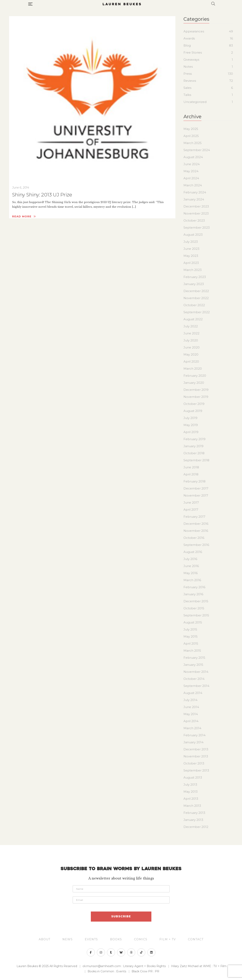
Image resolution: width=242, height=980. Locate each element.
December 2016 (196, 524)
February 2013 (194, 813)
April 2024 (191, 178)
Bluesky (121, 952)
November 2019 (196, 397)
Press (188, 74)
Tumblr (111, 952)
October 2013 (194, 763)
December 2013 (196, 749)
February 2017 (194, 517)
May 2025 (191, 129)
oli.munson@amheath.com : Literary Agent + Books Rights (124, 966)
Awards (189, 38)
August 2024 (193, 157)
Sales (187, 88)
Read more (24, 216)
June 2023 (191, 249)
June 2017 (191, 502)
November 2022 (196, 298)
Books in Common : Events (107, 971)
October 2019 (194, 404)
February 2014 (194, 735)
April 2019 (191, 432)
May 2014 (191, 714)
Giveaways (191, 60)
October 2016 (194, 538)
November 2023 (196, 213)
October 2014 (194, 679)
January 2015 (193, 665)
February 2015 (194, 658)
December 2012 (196, 827)
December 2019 (196, 390)
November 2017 (196, 495)
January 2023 (194, 284)
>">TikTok (141, 952)
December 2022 (196, 291)
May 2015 (191, 636)
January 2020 (194, 383)
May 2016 (191, 573)
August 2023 (193, 235)
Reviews (190, 81)
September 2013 (196, 770)
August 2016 (193, 552)
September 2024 (197, 150)
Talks (187, 95)
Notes (188, 67)
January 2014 (193, 742)
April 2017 (191, 510)
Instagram (101, 952)
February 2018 (194, 481)
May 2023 (191, 256)
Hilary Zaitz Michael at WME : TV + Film (199, 966)
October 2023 (194, 220)
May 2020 (191, 354)
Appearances (194, 31)
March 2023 (193, 270)
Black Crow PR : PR (145, 971)
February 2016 (194, 587)
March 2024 (193, 185)
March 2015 (192, 651)
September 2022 (197, 312)
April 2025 (191, 136)
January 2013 (193, 820)
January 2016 (193, 594)
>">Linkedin (151, 952)
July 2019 (190, 418)
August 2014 (193, 693)
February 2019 (194, 439)
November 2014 (196, 672)
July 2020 (191, 340)
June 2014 (191, 707)
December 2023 (196, 206)
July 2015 (190, 629)
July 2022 (191, 326)
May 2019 (191, 425)
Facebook (91, 952)
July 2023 (191, 242)
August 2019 (193, 411)
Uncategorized (195, 102)
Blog (187, 45)
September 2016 (196, 545)
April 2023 (191, 263)
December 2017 (196, 488)
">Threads (131, 952)
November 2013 (196, 756)
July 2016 (190, 559)
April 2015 (191, 643)
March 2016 (192, 580)
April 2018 (191, 474)
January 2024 (194, 199)
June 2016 (191, 566)
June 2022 (191, 333)
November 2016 (196, 531)
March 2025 (193, 143)
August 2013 (193, 777)
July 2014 (190, 700)
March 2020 (193, 369)
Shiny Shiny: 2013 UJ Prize (42, 195)
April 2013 (191, 799)
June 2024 (192, 164)
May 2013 (191, 792)
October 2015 (194, 608)
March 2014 (192, 728)
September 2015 (196, 615)
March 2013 (192, 806)
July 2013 (190, 785)
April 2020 (191, 361)
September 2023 (197, 228)
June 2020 (192, 347)
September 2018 (196, 460)
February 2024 (195, 192)
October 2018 (194, 453)
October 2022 (194, 305)
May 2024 (191, 171)
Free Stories (193, 52)
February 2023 (195, 277)
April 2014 (191, 721)
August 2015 (193, 622)
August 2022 (193, 319)
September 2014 (196, 686)
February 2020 (195, 376)
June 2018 (191, 467)
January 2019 (193, 446)
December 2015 (196, 601)
